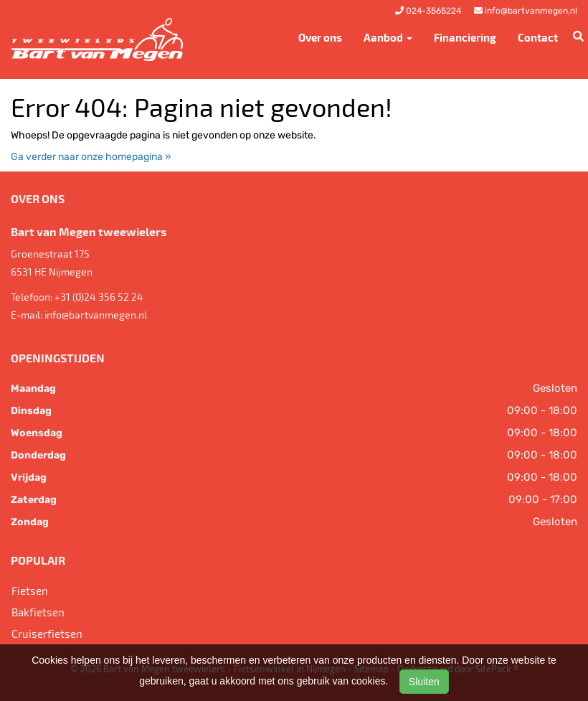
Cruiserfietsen (47, 634)
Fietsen (30, 591)
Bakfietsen (38, 612)
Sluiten (424, 682)
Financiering (465, 37)
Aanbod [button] (388, 37)
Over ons (320, 37)
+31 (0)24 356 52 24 (99, 297)
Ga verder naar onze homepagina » (91, 157)
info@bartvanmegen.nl (96, 315)
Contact (538, 37)
